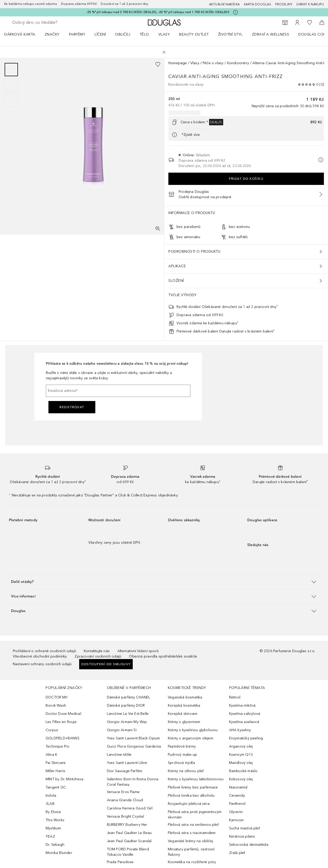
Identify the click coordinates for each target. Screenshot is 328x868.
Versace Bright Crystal (125, 816)
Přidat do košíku (246, 179)
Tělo (144, 34)
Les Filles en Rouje (61, 722)
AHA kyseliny (240, 730)
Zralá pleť (237, 853)
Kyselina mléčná (242, 705)
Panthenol (237, 804)
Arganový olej (241, 746)
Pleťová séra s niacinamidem (192, 833)
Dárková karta (20, 34)
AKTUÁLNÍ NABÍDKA (224, 4)
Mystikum (53, 828)
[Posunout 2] (11, 85)
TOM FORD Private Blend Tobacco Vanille (128, 852)
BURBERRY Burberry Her (127, 825)
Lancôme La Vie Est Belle (128, 714)
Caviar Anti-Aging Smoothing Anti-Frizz (226, 76)
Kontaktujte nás (97, 651)
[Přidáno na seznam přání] (158, 64)
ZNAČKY (52, 34)
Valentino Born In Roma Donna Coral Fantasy (133, 782)
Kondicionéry (238, 63)
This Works (55, 820)
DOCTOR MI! (57, 697)
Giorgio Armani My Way (127, 722)
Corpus (52, 730)
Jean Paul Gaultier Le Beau (129, 833)
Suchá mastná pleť (244, 828)
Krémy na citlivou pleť (186, 771)
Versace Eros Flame (123, 792)
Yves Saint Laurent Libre (127, 763)
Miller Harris (56, 771)
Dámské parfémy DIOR (126, 705)
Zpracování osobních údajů (98, 656)
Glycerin (236, 812)
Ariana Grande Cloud (125, 800)
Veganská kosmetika (185, 697)
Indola (51, 795)
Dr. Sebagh (55, 845)
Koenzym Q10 (241, 755)
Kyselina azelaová (244, 722)
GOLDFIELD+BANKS (63, 738)
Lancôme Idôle (119, 755)
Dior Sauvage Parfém (125, 771)
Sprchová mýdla (181, 763)
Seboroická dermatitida (249, 845)
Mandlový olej (241, 763)
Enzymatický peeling (246, 738)
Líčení (100, 34)
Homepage (178, 63)
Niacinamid (238, 787)
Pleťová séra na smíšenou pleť (193, 825)
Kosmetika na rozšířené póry (192, 862)
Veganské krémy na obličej (190, 841)
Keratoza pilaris (242, 836)
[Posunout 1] (11, 70)
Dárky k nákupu (310, 4)
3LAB (50, 804)
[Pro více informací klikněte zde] (235, 12)
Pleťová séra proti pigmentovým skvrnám (195, 815)
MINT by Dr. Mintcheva (64, 779)
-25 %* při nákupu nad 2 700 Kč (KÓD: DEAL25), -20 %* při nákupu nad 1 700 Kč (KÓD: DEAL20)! (158, 12)
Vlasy (164, 34)
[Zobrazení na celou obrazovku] (158, 229)
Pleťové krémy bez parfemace (193, 787)
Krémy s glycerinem (184, 722)
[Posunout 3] (11, 100)
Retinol (235, 697)
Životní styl (230, 34)
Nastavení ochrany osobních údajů (42, 664)
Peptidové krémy (182, 746)
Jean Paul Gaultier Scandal (129, 841)
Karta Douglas (258, 4)
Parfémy (77, 34)
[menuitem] (23, 34)
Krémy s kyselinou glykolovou (193, 730)
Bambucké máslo (243, 771)
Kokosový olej (241, 779)
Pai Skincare (56, 763)
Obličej (123, 34)
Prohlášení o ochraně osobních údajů (44, 651)
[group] (11, 85)
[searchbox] (50, 23)
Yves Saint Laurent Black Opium (134, 738)
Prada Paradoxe (120, 862)
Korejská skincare (183, 714)
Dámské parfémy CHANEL (129, 697)
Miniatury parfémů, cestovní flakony (191, 852)
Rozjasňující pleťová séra (189, 804)
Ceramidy (237, 795)
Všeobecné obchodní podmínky (40, 656)
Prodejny (284, 4)
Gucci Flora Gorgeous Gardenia (134, 746)
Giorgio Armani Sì (122, 730)
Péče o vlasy (213, 63)
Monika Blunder (59, 853)
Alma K (51, 755)
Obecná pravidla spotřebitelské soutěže (163, 656)
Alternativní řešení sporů (138, 651)
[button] (164, 582)
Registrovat (72, 407)
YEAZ (50, 836)
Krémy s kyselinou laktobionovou (196, 779)
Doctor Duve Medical (63, 714)
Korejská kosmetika (184, 705)
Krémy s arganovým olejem (191, 738)
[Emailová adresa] (118, 391)
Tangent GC (56, 787)
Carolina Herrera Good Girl (130, 808)
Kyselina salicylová (245, 714)
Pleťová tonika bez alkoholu (191, 795)
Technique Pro (58, 746)
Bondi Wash (56, 705)
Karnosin (237, 820)
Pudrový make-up (182, 755)
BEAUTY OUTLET (194, 34)
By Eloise (53, 812)
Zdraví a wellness (271, 34)
